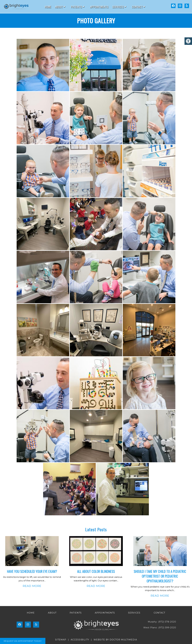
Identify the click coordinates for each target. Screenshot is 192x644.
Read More (32, 586)
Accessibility (80, 640)
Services (118, 7)
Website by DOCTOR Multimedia (115, 640)
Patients (77, 7)
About (59, 7)
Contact (137, 7)
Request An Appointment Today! (23, 641)
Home (48, 7)
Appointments (99, 7)
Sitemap (61, 640)
